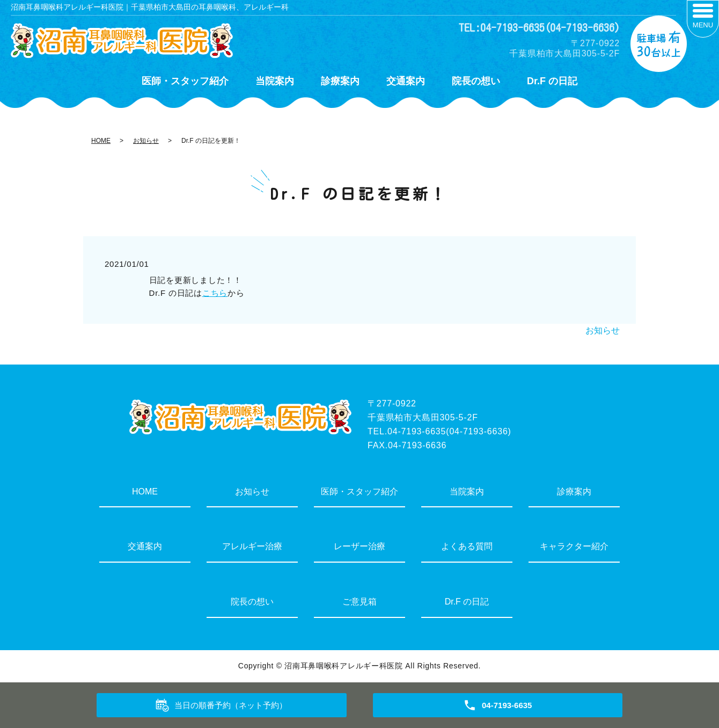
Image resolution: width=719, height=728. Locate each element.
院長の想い (476, 81)
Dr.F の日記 (552, 81)
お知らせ (146, 141)
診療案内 (340, 81)
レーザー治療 (359, 546)
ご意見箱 (359, 602)
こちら (215, 293)
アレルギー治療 (252, 546)
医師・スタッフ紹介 (185, 81)
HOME (101, 141)
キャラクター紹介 (574, 546)
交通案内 (406, 81)
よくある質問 (467, 546)
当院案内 (275, 81)
